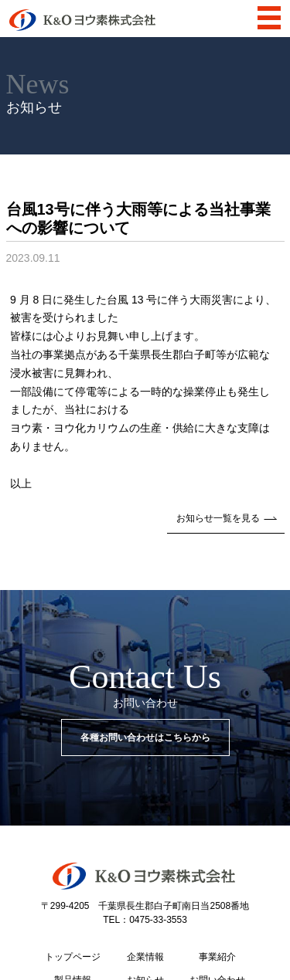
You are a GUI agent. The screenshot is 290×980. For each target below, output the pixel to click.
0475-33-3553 (158, 920)
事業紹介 (217, 957)
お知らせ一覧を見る (226, 518)
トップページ (73, 957)
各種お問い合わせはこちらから (145, 738)
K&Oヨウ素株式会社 (82, 20)
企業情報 (145, 957)
